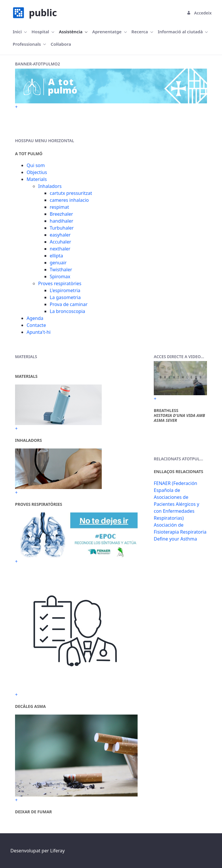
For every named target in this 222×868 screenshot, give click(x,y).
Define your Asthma (175, 539)
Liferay (58, 851)
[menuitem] (20, 32)
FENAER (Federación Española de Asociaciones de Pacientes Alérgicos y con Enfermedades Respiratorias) (176, 501)
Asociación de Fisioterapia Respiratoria (180, 528)
